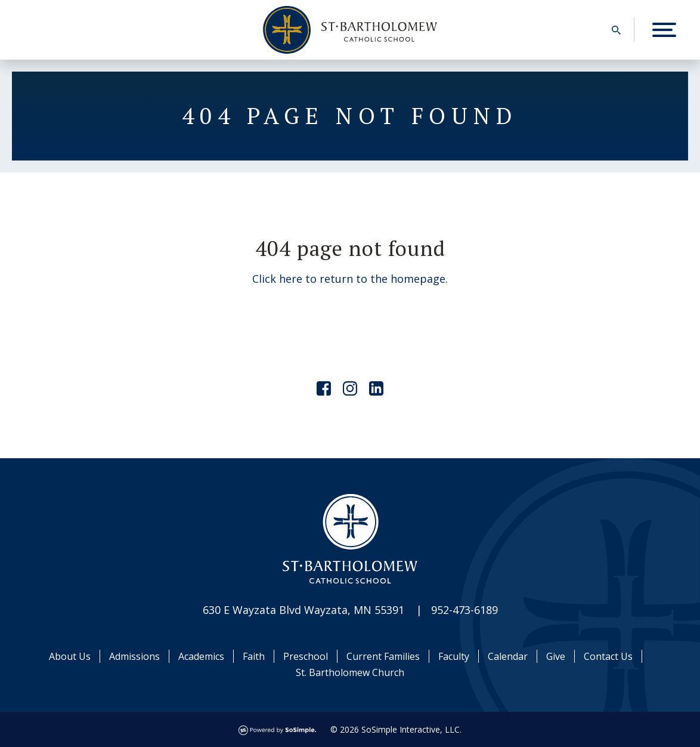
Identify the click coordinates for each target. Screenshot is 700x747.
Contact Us (608, 656)
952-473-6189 (464, 610)
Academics (201, 656)
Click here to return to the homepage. (350, 279)
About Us (70, 656)
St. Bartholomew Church (350, 672)
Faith (254, 656)
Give (556, 656)
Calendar (508, 656)
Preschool (306, 656)
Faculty (454, 656)
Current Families (383, 656)
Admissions (134, 656)
